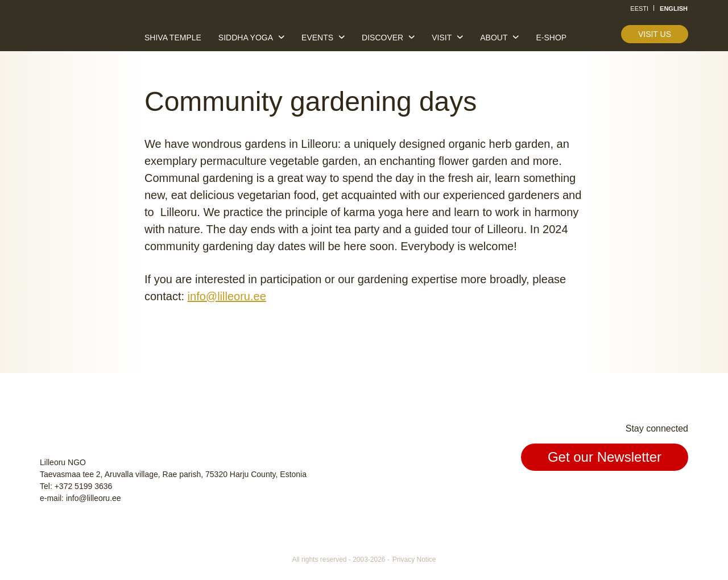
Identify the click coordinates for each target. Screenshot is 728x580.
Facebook (626, 495)
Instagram (652, 495)
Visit (442, 38)
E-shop (551, 38)
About (494, 38)
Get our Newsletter (605, 457)
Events (317, 38)
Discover (382, 38)
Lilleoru (75, 34)
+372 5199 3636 (84, 486)
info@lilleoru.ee (227, 296)
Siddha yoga (246, 38)
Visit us (655, 34)
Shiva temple (173, 38)
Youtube (678, 495)
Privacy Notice (414, 560)
